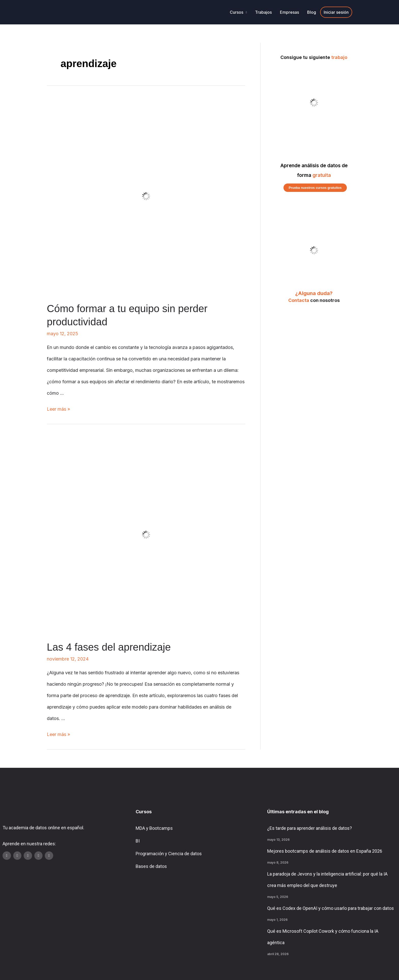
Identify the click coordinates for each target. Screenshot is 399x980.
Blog (312, 12)
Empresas (289, 12)
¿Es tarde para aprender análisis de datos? (310, 828)
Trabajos (263, 12)
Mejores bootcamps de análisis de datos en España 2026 (325, 851)
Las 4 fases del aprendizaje (109, 647)
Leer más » (58, 409)
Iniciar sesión (336, 12)
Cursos (237, 12)
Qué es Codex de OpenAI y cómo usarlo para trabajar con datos (331, 908)
